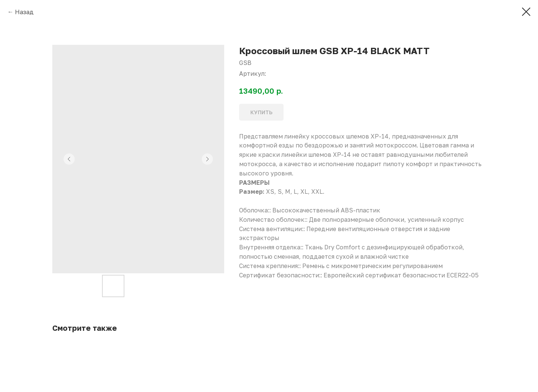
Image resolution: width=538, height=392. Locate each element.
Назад (24, 12)
